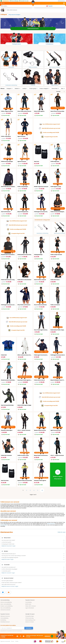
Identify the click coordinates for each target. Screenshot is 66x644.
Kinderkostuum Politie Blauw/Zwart (10, 380)
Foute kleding (28, 602)
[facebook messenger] (3, 592)
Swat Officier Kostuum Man (57, 111)
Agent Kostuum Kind (56, 430)
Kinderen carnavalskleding (6, 606)
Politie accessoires (33, 67)
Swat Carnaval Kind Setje (7, 405)
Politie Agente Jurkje (56, 187)
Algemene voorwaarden (5, 641)
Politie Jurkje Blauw (6, 136)
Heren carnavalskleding (6, 604)
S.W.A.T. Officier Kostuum (24, 430)
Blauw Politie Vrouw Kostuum (41, 455)
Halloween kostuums (5, 616)
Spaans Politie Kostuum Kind (25, 480)
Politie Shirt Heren (55, 280)
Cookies (17, 641)
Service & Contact (30, 622)
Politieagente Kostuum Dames (42, 212)
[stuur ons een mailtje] (9, 592)
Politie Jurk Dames (55, 305)
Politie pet (33, 85)
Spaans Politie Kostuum (40, 430)
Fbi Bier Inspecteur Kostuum (41, 187)
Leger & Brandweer (30, 608)
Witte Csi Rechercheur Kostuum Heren (27, 355)
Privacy (13, 641)
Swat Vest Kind (5, 480)
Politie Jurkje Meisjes (23, 187)
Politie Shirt (4, 355)
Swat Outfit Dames (6, 212)
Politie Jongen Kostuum (7, 111)
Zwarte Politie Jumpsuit (40, 280)
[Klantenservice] (62, 1)
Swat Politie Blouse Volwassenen (9, 187)
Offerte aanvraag (29, 618)
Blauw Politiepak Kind (23, 212)
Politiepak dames (17, 44)
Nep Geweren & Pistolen (55, 67)
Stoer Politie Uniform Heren (24, 111)
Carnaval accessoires (5, 610)
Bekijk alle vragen (62, 532)
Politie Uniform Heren (39, 380)
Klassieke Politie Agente (40, 480)
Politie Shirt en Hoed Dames (24, 280)
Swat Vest (37, 161)
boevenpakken (4, 525)
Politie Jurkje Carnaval (56, 255)
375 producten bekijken (14, 15)
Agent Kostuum (21, 136)
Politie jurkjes (11, 67)
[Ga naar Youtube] (24, 636)
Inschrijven (29, 628)
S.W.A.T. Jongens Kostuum (57, 455)
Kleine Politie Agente (39, 111)
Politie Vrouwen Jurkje (23, 455)
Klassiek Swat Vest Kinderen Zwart (10, 255)
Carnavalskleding (4, 618)
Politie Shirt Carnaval (6, 455)
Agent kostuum (55, 85)
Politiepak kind (49, 44)
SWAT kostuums (51, 524)
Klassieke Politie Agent (7, 430)
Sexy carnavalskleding (6, 608)
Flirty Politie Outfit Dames (24, 305)
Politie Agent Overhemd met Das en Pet (44, 355)
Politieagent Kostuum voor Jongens (10, 305)
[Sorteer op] (60, 92)
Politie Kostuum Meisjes (7, 161)
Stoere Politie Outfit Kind (40, 305)
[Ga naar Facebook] (20, 636)
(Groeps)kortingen (30, 616)
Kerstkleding (3, 620)
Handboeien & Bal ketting (11, 85)
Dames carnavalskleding (6, 602)
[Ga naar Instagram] (17, 636)
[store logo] (33, 2)
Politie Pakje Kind (55, 161)
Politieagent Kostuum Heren (58, 355)
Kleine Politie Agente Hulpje (24, 405)
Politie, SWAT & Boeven (31, 606)
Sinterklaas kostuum (5, 622)
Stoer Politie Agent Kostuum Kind (42, 330)
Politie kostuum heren (33, 29)
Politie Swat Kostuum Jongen (8, 280)
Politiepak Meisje (38, 255)
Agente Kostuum (22, 161)
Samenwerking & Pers (30, 620)
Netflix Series (28, 604)
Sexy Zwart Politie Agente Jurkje (26, 380)
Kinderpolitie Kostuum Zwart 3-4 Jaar (27, 255)
